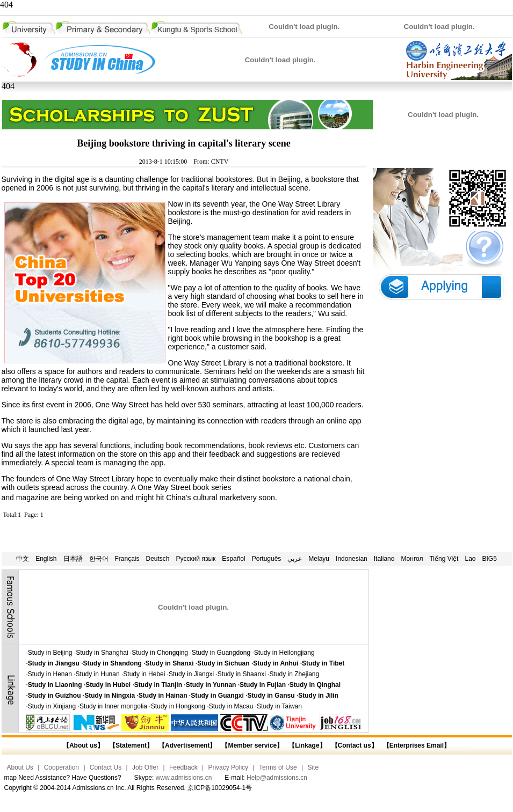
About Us (20, 767)
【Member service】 (252, 745)
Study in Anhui (276, 663)
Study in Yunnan (211, 685)
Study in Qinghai (315, 685)
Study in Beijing (50, 653)
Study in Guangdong (221, 653)
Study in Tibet (323, 663)
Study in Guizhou (55, 696)
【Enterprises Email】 (417, 745)
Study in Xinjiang (52, 706)
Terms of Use (278, 767)
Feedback (183, 767)
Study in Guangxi (217, 696)
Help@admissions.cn (277, 778)
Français (127, 559)
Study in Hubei (108, 685)
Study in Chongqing (160, 653)
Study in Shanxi (170, 663)
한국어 (99, 559)
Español (233, 559)
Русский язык (196, 559)
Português (267, 559)
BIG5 (490, 559)
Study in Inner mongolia (113, 706)
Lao (470, 559)
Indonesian (352, 559)
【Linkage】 (307, 745)
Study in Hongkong (178, 706)
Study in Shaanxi (242, 674)
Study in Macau (231, 706)
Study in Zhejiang (294, 674)
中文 (23, 559)
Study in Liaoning (55, 685)
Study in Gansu (271, 696)
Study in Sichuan (223, 663)
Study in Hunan (98, 674)
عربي (295, 559)
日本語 (73, 559)
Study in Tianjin (158, 685)
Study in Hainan (163, 696)
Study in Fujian (263, 685)
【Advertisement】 (187, 745)
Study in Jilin (318, 696)
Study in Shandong (113, 663)
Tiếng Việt (444, 559)
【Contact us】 (353, 745)
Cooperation (62, 767)
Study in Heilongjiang (284, 653)
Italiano (384, 559)
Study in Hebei (144, 674)
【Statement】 (131, 745)
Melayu (319, 559)
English (46, 559)
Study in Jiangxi (191, 674)
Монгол (412, 559)
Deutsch (158, 559)
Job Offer (145, 767)
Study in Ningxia (110, 696)
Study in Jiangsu (54, 663)
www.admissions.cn (184, 778)
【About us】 (83, 745)
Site (313, 767)
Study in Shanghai (102, 653)
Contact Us (106, 767)
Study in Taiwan (279, 706)
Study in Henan (50, 674)
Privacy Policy (228, 767)
